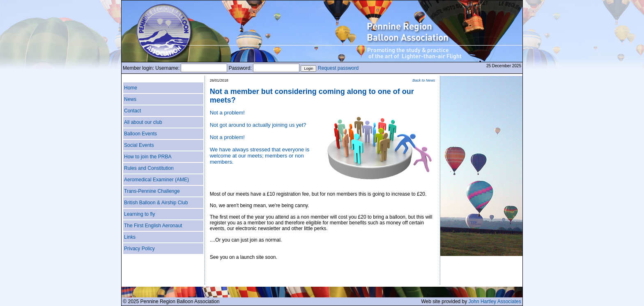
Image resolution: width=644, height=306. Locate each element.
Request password (338, 68)
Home (131, 88)
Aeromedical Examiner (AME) (156, 180)
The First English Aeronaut (153, 226)
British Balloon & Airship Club (156, 203)
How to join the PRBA (148, 157)
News (130, 99)
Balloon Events (140, 134)
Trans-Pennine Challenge (152, 191)
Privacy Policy (139, 249)
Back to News (424, 80)
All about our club (143, 122)
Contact (132, 111)
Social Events (139, 145)
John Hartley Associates (495, 301)
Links (130, 237)
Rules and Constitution (149, 168)
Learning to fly (139, 214)
